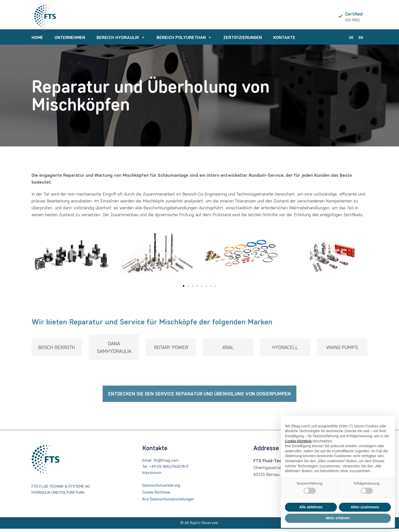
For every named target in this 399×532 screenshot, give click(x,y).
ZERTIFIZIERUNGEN (243, 41)
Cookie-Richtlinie (156, 495)
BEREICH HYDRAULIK (121, 41)
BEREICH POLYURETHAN (184, 41)
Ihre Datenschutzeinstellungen (168, 502)
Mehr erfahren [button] (338, 518)
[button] (184, 290)
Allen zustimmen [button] (365, 507)
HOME (37, 41)
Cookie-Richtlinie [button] (298, 441)
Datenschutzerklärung (161, 489)
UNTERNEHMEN (70, 41)
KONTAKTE (284, 41)
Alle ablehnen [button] (311, 507)
